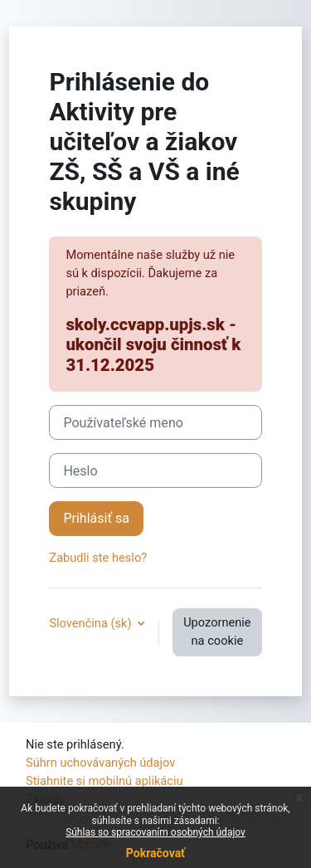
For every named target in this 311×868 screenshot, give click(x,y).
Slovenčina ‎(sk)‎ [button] (92, 623)
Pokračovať (155, 853)
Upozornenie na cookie (217, 631)
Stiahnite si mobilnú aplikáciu (104, 781)
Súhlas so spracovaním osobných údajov (155, 832)
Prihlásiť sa (96, 518)
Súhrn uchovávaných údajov (100, 763)
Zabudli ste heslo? (98, 558)
